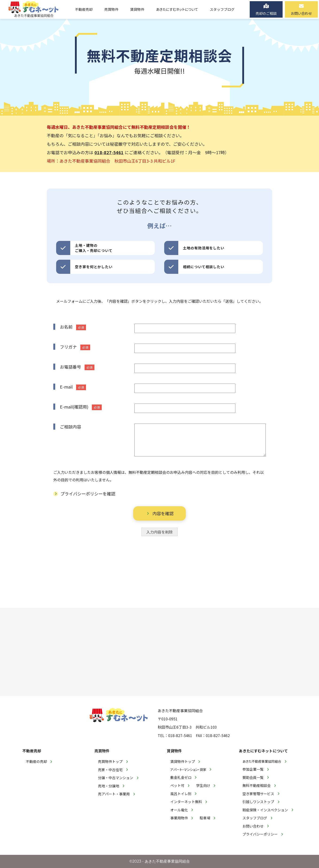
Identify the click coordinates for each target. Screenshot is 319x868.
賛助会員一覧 (253, 777)
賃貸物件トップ (183, 761)
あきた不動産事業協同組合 (262, 761)
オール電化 (179, 810)
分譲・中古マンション (116, 778)
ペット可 (177, 785)
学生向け (203, 785)
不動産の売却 (36, 761)
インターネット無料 (186, 802)
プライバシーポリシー (260, 834)
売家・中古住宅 (110, 770)
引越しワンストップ (258, 802)
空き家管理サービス (258, 794)
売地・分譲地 (109, 786)
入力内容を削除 (159, 532)
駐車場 (205, 818)
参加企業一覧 (253, 769)
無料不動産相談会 (257, 785)
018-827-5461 (109, 152)
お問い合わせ (253, 826)
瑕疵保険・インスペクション (265, 810)
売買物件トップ (110, 761)
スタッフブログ (255, 818)
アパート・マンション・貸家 (188, 770)
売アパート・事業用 (114, 794)
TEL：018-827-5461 (175, 735)
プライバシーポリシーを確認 (88, 494)
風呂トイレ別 (181, 794)
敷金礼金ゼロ (181, 777)
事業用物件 (179, 818)
